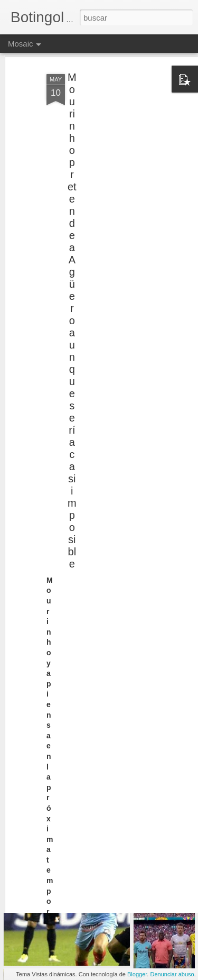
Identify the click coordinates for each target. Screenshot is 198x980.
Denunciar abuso (172, 974)
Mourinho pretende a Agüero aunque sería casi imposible (72, 301)
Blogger (137, 974)
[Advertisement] (107, 121)
